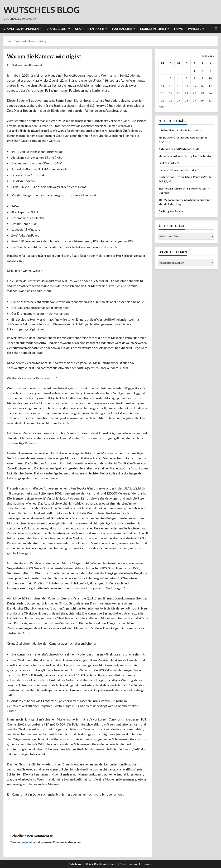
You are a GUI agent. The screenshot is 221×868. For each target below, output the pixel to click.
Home (179, 29)
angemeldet (29, 842)
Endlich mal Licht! (170, 167)
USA (78, 29)
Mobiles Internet (153, 29)
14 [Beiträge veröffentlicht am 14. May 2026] (186, 86)
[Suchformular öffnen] (216, 29)
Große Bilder (57, 29)
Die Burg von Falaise (171, 216)
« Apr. (162, 106)
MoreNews (126, 864)
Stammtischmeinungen (21, 29)
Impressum (196, 29)
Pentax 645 (96, 29)
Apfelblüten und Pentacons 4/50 (179, 149)
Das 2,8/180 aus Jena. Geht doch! (179, 174)
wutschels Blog (42, 10)
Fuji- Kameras (122, 29)
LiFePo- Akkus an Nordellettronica (181, 130)
